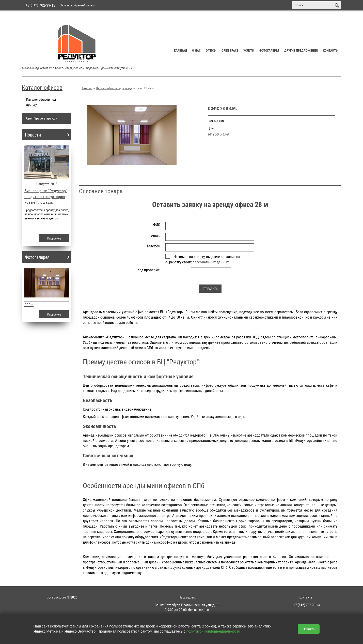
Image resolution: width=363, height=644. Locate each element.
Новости (33, 135)
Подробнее (54, 238)
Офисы (211, 50)
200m (29, 305)
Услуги (249, 50)
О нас (196, 50)
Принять (309, 629)
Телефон (153, 246)
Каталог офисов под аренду (114, 88)
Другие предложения (301, 50)
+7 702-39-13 (41, 5)
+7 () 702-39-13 (307, 605)
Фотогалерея (269, 50)
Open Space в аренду (42, 118)
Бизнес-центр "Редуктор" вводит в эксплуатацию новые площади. (46, 196)
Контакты (331, 50)
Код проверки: (149, 270)
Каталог (87, 88)
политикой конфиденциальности (213, 631)
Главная (180, 50)
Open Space (230, 50)
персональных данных (211, 262)
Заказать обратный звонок (78, 5)
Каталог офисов (42, 87)
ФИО (157, 224)
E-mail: (155, 235)
